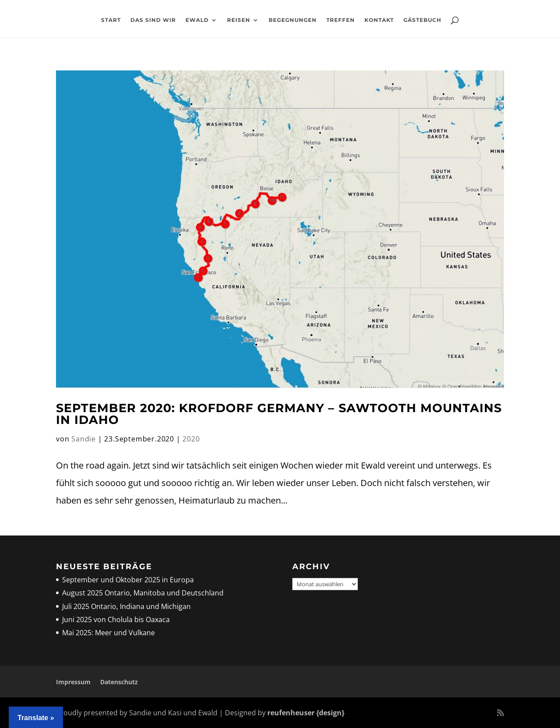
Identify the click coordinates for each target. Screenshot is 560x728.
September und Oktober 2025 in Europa (128, 580)
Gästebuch (422, 20)
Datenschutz (119, 682)
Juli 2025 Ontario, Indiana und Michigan (126, 606)
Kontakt (379, 20)
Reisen (239, 20)
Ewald (197, 20)
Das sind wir (153, 20)
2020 (191, 439)
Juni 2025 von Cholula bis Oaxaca (116, 619)
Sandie (84, 439)
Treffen (341, 20)
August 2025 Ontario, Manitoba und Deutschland (143, 593)
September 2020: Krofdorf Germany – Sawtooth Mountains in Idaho (279, 414)
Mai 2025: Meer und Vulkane (108, 633)
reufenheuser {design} (306, 713)
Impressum (73, 682)
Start (111, 20)
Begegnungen (293, 20)
